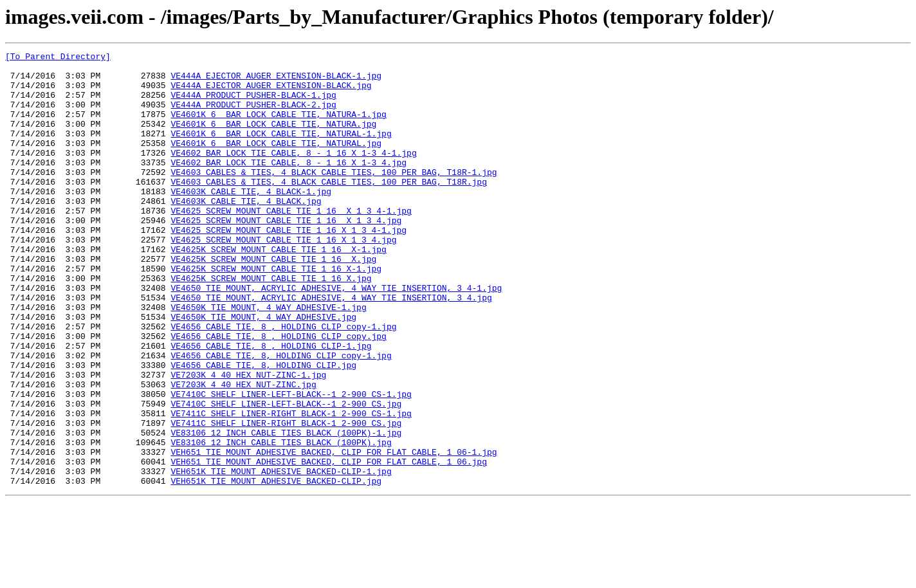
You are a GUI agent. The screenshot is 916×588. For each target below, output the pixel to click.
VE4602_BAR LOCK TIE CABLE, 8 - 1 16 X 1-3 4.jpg (289, 185)
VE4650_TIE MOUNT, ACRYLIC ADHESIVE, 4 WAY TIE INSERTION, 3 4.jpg (331, 347)
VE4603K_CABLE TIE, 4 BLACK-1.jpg (251, 220)
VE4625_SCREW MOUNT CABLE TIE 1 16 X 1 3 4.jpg (286, 255)
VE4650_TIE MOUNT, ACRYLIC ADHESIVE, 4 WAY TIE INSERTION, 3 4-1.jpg (336, 336)
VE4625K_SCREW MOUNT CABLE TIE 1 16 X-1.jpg (278, 289)
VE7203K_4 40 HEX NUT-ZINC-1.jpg (248, 440)
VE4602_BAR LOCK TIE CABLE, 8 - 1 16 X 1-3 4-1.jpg (293, 174)
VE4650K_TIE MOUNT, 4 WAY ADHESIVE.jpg (263, 371)
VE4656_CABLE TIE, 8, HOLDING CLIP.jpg (263, 428)
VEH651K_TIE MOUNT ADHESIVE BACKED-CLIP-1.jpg (281, 556)
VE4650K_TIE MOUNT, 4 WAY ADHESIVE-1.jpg (268, 359)
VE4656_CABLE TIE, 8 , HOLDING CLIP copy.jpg (278, 394)
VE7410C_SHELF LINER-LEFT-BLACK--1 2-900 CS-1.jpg (291, 463)
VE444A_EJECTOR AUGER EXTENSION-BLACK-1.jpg (276, 81)
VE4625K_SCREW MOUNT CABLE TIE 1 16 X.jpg (273, 301)
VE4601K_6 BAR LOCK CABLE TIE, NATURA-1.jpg (278, 127)
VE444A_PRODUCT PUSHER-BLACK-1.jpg (253, 104)
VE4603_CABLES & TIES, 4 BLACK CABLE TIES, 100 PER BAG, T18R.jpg (328, 208)
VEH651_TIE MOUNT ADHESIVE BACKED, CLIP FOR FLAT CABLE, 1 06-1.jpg (334, 533)
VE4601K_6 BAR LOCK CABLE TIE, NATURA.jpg (273, 139)
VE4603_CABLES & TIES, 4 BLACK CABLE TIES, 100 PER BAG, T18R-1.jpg (334, 197)
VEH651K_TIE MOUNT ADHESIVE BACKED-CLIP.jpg (276, 567)
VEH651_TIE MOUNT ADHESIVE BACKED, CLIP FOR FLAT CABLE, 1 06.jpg (328, 544)
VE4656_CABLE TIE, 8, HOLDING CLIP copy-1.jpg (281, 417)
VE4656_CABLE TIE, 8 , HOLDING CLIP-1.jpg (271, 405)
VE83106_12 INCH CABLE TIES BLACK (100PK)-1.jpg (286, 510)
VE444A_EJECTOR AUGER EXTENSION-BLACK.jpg (271, 93)
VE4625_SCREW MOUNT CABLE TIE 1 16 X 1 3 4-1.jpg (291, 243)
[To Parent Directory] (58, 58)
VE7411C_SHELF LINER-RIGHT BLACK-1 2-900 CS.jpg (286, 498)
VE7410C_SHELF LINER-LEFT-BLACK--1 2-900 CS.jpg (286, 475)
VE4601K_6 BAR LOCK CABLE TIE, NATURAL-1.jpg (281, 151)
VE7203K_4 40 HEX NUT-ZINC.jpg (243, 452)
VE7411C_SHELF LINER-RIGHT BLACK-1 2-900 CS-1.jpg (291, 486)
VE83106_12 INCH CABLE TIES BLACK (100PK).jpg (281, 521)
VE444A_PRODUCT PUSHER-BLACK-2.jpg (253, 116)
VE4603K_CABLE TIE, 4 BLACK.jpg (246, 232)
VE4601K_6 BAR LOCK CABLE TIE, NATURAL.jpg (276, 162)
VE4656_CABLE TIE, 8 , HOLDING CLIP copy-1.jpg (283, 382)
